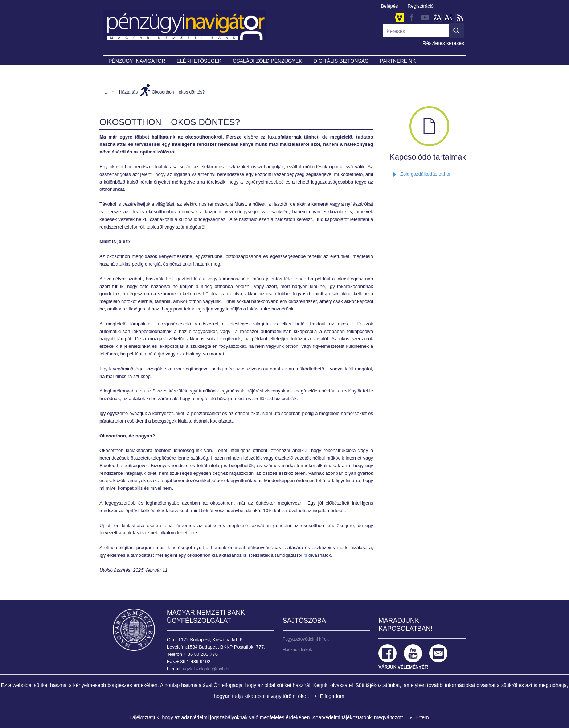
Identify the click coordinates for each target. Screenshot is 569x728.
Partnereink (398, 61)
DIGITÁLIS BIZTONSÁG (341, 61)
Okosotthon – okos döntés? (178, 92)
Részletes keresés (443, 43)
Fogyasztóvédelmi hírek (306, 639)
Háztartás (128, 92)
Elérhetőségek (199, 61)
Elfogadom (332, 696)
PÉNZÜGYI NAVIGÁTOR (137, 61)
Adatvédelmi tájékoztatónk (342, 717)
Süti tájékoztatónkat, (378, 685)
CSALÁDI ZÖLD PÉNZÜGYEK (267, 61)
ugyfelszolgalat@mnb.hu (207, 669)
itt (306, 555)
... (107, 92)
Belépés (390, 6)
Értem (422, 717)
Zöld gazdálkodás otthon (426, 174)
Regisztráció (421, 6)
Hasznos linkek (297, 650)
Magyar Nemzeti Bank (134, 630)
